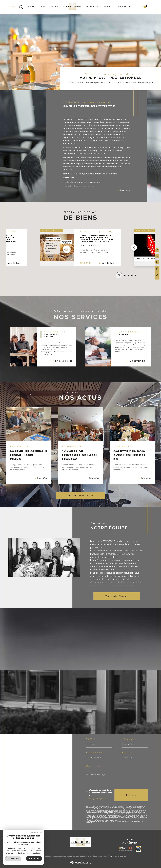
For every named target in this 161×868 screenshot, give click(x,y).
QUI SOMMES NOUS (124, 7)
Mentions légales (92, 856)
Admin (100, 856)
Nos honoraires (74, 856)
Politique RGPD (116, 856)
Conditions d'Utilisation (131, 821)
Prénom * (129, 739)
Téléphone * (96, 753)
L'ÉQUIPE (108, 7)
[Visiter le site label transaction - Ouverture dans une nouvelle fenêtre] (138, 849)
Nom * (91, 739)
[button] (121, 247)
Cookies (124, 856)
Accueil (31, 7)
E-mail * (128, 753)
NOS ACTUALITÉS (93, 7)
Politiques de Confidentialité (114, 821)
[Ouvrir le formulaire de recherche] (15, 7)
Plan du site (83, 856)
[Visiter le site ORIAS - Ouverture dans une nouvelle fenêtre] (126, 849)
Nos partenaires (107, 856)
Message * (94, 766)
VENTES (42, 7)
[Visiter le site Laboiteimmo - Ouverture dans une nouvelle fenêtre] (80, 866)
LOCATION (54, 7)
